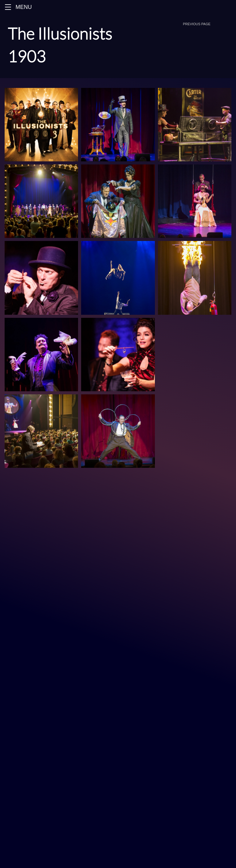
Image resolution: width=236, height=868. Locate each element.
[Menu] (118, 7)
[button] (8, 7)
